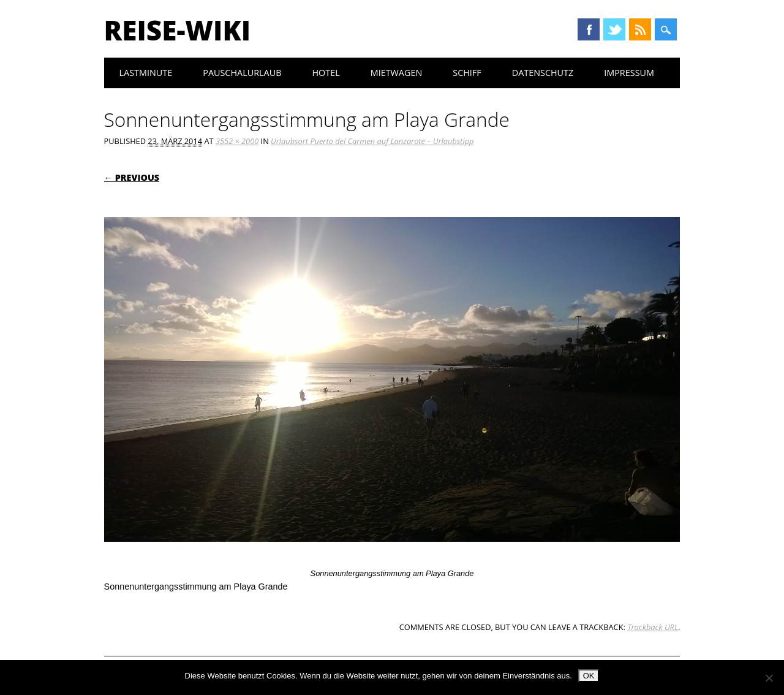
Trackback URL (653, 627)
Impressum (629, 73)
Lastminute (146, 73)
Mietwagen (397, 73)
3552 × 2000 (237, 141)
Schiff (467, 73)
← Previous (132, 177)
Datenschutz (543, 73)
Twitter (614, 29)
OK (589, 676)
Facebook (589, 29)
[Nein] (769, 678)
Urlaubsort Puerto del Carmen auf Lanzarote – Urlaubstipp (372, 141)
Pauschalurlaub (242, 73)
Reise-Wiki (177, 30)
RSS (640, 29)
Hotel (326, 73)
